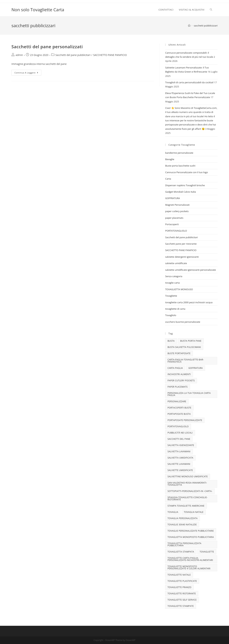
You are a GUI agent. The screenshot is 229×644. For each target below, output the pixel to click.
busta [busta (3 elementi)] (171, 341)
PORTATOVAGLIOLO (176, 231)
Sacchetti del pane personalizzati (47, 47)
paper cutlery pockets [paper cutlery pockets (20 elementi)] (181, 381)
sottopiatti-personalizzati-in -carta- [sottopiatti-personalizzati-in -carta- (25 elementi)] (190, 491)
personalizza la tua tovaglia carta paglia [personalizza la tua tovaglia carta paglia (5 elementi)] (189, 394)
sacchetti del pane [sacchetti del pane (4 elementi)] (179, 439)
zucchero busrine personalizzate (183, 322)
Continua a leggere (28, 73)
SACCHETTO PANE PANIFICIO (110, 55)
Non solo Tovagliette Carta (38, 10)
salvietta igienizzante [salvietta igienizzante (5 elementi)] (181, 445)
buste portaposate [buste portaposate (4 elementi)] (179, 353)
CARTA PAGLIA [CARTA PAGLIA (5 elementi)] (175, 368)
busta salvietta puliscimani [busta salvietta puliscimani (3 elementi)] (184, 347)
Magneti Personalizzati (177, 205)
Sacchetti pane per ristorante (181, 244)
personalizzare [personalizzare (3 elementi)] (177, 401)
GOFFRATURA (172, 198)
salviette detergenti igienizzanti (182, 257)
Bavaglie (170, 159)
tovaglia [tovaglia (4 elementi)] (173, 512)
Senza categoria (174, 276)
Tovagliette (171, 296)
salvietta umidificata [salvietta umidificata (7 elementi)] (180, 458)
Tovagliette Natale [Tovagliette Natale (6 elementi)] (179, 575)
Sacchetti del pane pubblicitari (73, 55)
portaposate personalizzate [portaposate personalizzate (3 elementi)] (185, 420)
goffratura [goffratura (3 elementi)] (196, 368)
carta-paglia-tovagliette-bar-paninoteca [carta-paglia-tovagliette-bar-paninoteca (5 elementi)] (186, 361)
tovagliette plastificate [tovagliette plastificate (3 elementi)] (182, 581)
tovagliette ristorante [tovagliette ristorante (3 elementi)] (182, 594)
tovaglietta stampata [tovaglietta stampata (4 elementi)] (181, 552)
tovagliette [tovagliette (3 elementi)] (207, 552)
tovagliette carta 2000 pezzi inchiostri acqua (189, 302)
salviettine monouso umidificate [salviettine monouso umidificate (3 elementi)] (188, 476)
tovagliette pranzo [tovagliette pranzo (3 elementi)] (179, 587)
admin (19, 55)
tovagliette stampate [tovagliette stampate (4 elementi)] (181, 606)
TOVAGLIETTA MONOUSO (179, 289)
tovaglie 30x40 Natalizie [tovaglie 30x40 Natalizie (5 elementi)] (182, 525)
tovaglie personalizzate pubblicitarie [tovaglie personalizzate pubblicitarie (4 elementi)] (191, 531)
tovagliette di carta (175, 309)
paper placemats (174, 218)
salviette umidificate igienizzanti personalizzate (190, 270)
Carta (168, 179)
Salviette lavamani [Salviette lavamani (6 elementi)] (179, 464)
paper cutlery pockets (177, 211)
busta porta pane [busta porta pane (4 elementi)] (191, 341)
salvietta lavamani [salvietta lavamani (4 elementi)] (179, 451)
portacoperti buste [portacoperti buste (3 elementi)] (179, 408)
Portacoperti (172, 224)
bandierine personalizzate (179, 153)
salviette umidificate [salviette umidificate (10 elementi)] (180, 470)
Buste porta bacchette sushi (180, 166)
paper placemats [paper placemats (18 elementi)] (177, 387)
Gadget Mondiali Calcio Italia (181, 192)
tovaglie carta (172, 283)
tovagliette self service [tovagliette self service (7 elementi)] (182, 600)
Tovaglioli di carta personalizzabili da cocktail (189, 82)
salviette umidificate (176, 263)
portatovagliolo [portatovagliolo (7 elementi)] (178, 426)
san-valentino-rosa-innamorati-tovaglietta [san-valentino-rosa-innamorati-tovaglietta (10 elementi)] (187, 484)
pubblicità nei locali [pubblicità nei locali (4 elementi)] (180, 433)
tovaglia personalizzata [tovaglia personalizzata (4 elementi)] (182, 518)
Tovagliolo (171, 315)
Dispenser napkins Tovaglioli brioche (185, 185)
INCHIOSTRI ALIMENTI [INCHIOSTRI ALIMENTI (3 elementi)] (179, 374)
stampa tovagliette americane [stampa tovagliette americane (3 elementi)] (186, 506)
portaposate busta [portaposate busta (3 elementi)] (179, 414)
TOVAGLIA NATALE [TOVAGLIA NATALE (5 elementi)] (194, 512)
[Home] (189, 26)
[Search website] (211, 10)
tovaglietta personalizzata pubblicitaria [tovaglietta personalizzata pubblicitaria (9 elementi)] (184, 544)
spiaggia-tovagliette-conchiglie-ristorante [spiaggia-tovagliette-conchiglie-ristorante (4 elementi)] (187, 498)
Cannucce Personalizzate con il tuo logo (187, 172)
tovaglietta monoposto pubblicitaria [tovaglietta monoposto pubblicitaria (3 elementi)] (191, 537)
